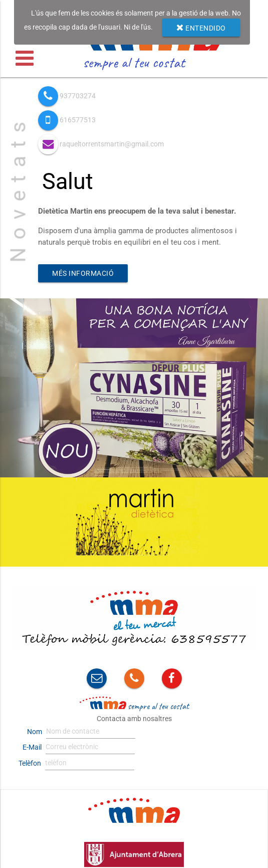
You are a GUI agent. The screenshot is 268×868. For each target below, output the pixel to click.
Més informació (83, 273)
